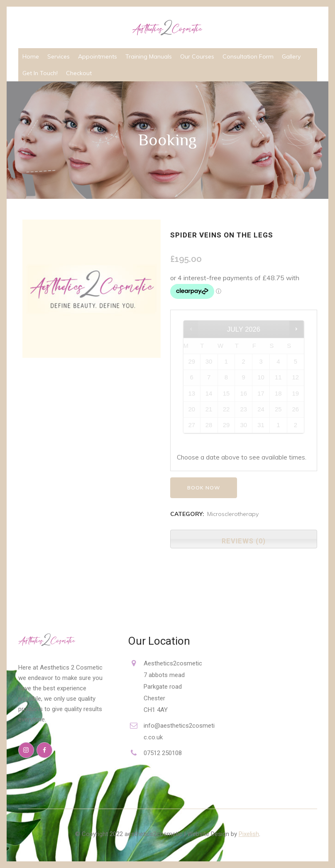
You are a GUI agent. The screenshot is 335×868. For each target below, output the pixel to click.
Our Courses (197, 56)
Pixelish (249, 834)
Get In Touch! (40, 73)
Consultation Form (248, 56)
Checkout (79, 73)
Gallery (291, 56)
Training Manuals (149, 56)
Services (59, 56)
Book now (204, 488)
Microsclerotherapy (233, 514)
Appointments (98, 56)
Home (31, 56)
